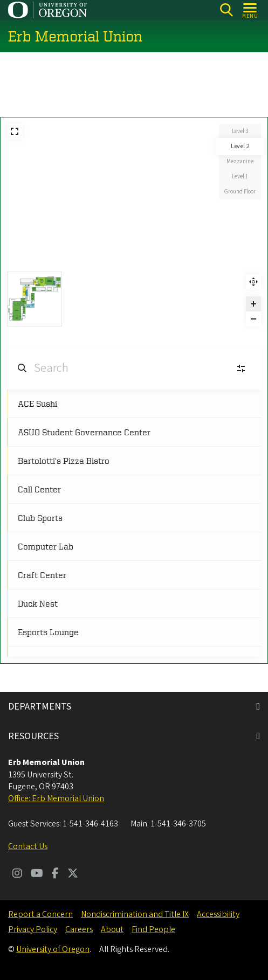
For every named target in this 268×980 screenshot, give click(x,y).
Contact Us (28, 846)
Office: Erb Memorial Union (56, 798)
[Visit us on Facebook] (55, 874)
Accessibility (218, 914)
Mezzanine (240, 161)
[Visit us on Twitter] (73, 874)
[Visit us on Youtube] (37, 874)
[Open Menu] (250, 10)
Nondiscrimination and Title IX (135, 914)
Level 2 (240, 146)
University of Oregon (53, 949)
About (112, 929)
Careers (79, 929)
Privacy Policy (33, 929)
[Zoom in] (253, 304)
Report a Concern (40, 914)
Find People (153, 929)
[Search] (226, 10)
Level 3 (240, 131)
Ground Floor (240, 192)
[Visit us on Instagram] (17, 874)
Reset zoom (253, 282)
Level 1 (240, 176)
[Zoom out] (253, 319)
